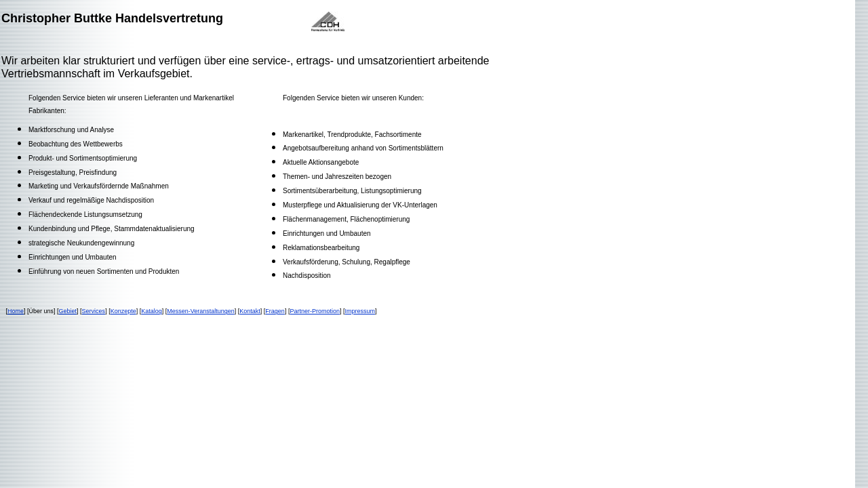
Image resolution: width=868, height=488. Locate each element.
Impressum (360, 311)
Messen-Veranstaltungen (201, 311)
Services (94, 311)
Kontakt (250, 311)
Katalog (152, 311)
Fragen (275, 311)
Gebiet (68, 311)
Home (16, 311)
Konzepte (123, 311)
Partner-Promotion (315, 311)
